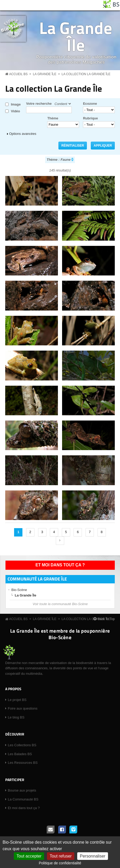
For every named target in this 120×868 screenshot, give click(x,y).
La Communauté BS (23, 799)
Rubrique (90, 118)
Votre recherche (39, 104)
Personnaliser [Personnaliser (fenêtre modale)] (93, 856)
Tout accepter (29, 856)
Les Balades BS (20, 754)
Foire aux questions (23, 708)
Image (16, 104)
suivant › (60, 541)
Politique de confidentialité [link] (60, 863)
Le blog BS (16, 717)
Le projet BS (17, 700)
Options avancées (23, 134)
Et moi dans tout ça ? (60, 565)
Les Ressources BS (23, 763)
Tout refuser (61, 856)
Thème (53, 118)
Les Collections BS (22, 745)
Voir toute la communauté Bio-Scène (60, 604)
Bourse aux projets (22, 790)
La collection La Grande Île (86, 74)
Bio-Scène (19, 590)
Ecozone (90, 104)
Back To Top (106, 619)
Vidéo (16, 111)
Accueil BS (18, 74)
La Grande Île (76, 36)
